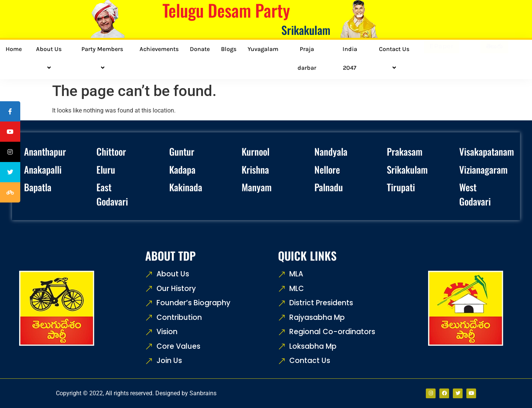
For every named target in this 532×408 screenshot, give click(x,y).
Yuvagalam (263, 49)
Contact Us (395, 58)
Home (14, 49)
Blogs (229, 49)
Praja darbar (307, 58)
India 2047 (350, 58)
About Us (50, 58)
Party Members (103, 58)
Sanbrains (203, 393)
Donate (200, 49)
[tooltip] (10, 111)
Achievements (159, 49)
